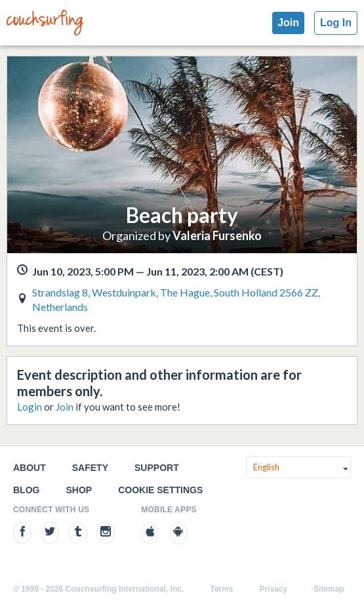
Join (288, 23)
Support (157, 468)
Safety (90, 468)
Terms (221, 589)
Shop (79, 490)
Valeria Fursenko (217, 235)
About (30, 468)
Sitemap (329, 589)
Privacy (273, 589)
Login (30, 407)
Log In (336, 23)
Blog (26, 490)
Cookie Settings (160, 490)
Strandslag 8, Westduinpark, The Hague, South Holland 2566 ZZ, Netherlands (176, 299)
